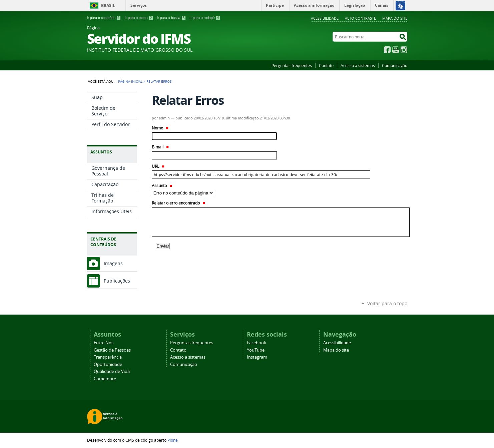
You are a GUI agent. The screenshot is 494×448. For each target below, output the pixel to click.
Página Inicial (130, 81)
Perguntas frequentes (292, 65)
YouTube (396, 50)
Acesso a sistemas (358, 65)
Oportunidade (108, 364)
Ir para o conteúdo (104, 18)
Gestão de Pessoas (112, 350)
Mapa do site (395, 18)
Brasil (108, 6)
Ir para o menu (139, 18)
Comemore (105, 379)
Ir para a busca (171, 18)
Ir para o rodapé (205, 18)
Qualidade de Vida (112, 371)
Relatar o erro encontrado (178, 203)
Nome (160, 128)
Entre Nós (104, 343)
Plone (173, 440)
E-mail (160, 147)
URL (158, 166)
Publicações (117, 281)
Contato (326, 65)
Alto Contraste (360, 18)
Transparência (108, 357)
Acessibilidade (325, 18)
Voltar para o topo (387, 303)
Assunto (162, 186)
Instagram (404, 50)
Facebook (387, 50)
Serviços (139, 5)
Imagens (113, 263)
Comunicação (395, 65)
